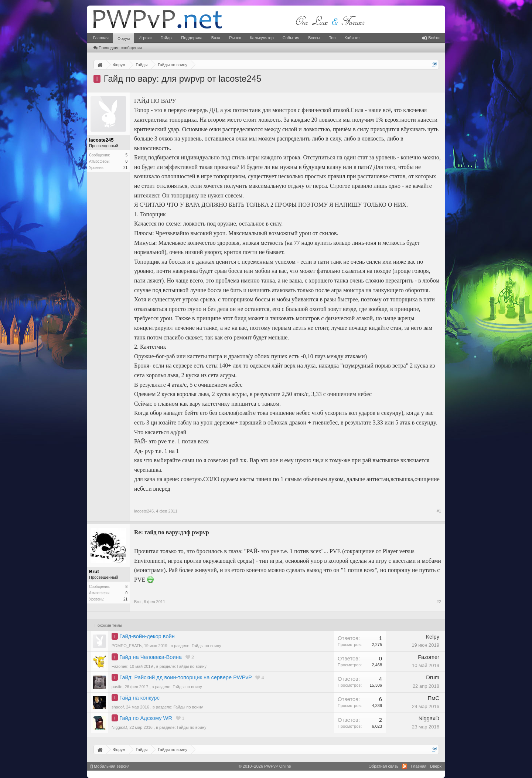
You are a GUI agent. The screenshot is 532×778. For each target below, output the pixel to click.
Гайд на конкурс (139, 698)
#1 (439, 511)
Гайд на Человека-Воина (151, 657)
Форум (124, 38)
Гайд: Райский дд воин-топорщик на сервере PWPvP (185, 677)
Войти (431, 38)
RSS (405, 766)
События (291, 38)
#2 (439, 602)
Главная (101, 38)
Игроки (145, 38)
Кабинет (352, 38)
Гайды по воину (207, 646)
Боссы (314, 38)
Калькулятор (262, 38)
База (216, 38)
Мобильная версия (110, 766)
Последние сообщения (118, 48)
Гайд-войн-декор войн (147, 636)
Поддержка (192, 38)
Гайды (166, 38)
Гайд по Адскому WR (146, 718)
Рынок (235, 38)
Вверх (436, 766)
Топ (332, 38)
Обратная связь (383, 766)
